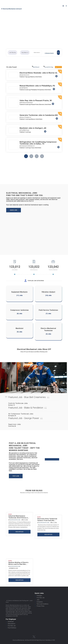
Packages (39, 596)
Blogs (10, 514)
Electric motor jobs (15, 520)
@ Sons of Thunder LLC (25, 117)
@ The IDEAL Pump (24, 130)
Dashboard (11, 622)
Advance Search (49, 53)
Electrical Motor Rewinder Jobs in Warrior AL (39, 73)
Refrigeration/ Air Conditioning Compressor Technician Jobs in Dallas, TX (38, 143)
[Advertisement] (34, 174)
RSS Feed (58, 67)
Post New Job (41, 598)
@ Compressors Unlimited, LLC (27, 146)
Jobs (38, 600)
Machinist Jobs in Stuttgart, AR (33, 128)
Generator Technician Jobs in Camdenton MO (39, 115)
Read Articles (20, 532)
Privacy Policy (40, 606)
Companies (40, 602)
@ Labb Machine (24, 88)
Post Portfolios (12, 628)
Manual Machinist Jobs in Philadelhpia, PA (37, 86)
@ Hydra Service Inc (24, 75)
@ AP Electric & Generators (26, 103)
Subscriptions (11, 624)
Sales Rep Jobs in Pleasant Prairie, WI (36, 100)
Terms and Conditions (42, 604)
